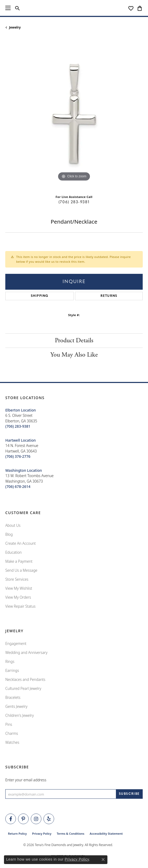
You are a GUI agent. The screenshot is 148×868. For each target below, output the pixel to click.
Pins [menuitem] (9, 724)
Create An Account (21, 543)
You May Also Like (74, 355)
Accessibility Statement (106, 834)
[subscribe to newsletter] (129, 794)
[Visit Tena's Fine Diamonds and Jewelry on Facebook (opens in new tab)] (11, 819)
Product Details (74, 340)
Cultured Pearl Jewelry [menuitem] (23, 688)
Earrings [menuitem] (12, 670)
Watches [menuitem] (12, 742)
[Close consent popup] (103, 860)
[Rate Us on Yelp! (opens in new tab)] (49, 819)
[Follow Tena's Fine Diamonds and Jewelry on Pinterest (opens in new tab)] (23, 819)
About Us (13, 525)
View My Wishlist (19, 588)
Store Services (17, 579)
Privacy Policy (42, 834)
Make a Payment (19, 561)
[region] (74, 114)
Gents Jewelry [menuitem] (16, 706)
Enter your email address (26, 780)
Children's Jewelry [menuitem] (19, 715)
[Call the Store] (18, 426)
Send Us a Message (21, 570)
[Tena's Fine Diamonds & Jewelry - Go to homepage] (74, 8)
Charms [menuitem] (12, 733)
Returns (109, 296)
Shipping (40, 296)
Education (14, 552)
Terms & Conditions (71, 834)
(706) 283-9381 (74, 202)
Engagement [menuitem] (16, 643)
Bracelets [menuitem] (13, 697)
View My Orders (18, 597)
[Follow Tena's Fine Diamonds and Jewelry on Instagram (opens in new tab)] (36, 819)
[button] (17, 8)
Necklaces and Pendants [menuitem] (25, 679)
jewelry (15, 27)
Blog (9, 534)
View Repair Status (20, 606)
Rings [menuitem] (10, 661)
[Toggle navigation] (8, 8)
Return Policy (17, 834)
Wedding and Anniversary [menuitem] (26, 652)
